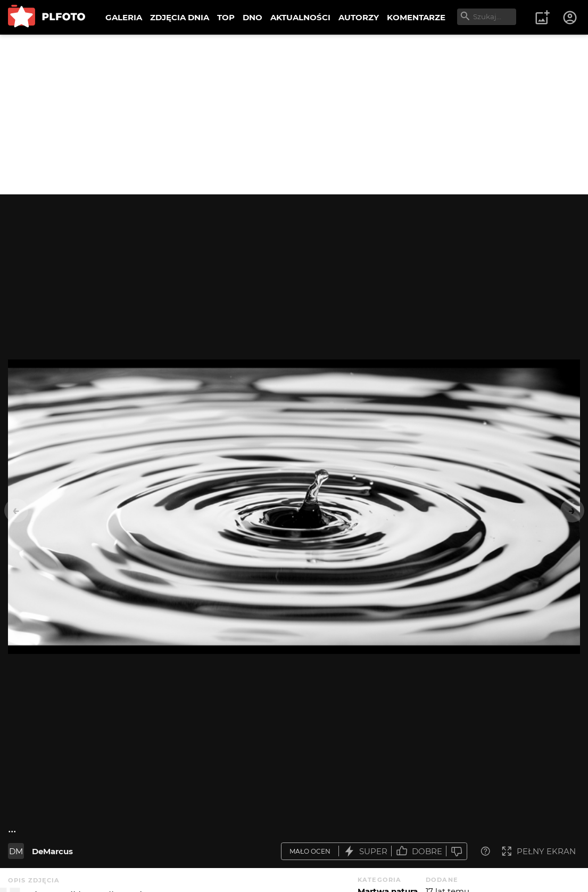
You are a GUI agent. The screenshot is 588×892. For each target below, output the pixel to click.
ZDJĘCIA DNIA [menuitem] (180, 17)
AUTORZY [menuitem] (359, 17)
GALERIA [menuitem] (124, 17)
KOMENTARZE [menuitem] (416, 17)
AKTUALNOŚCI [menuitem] (300, 17)
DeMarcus (52, 851)
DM (16, 851)
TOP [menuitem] (226, 17)
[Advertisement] (294, 114)
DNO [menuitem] (252, 17)
